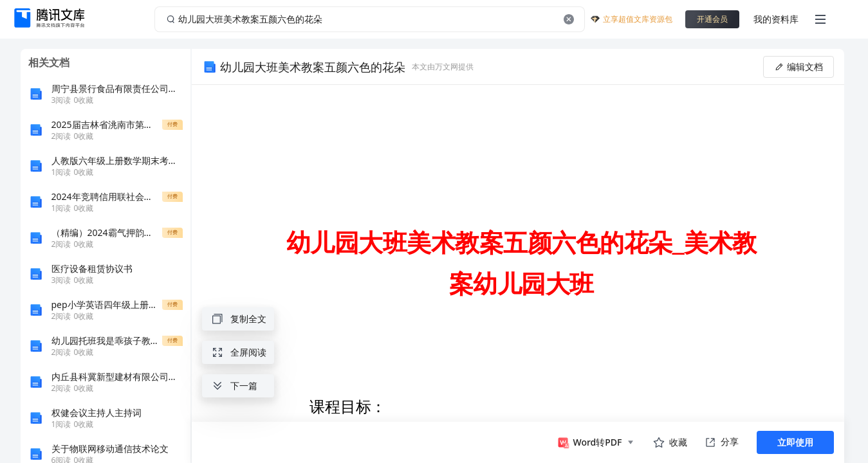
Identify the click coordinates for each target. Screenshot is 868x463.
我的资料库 (776, 19)
